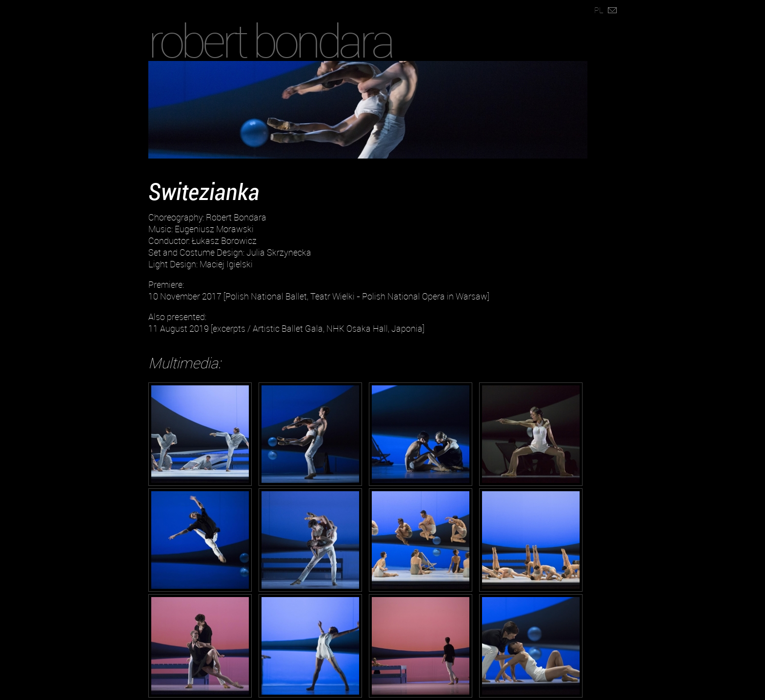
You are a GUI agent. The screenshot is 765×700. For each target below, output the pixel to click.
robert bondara (270, 40)
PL (599, 10)
